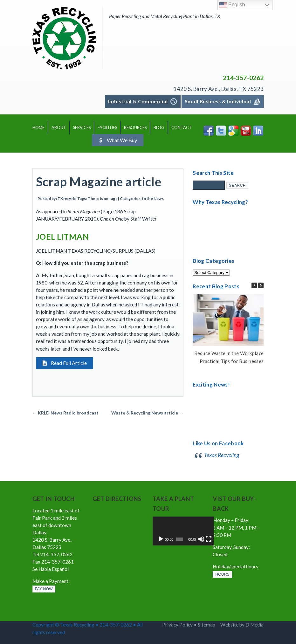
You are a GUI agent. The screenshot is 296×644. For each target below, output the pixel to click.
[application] (178, 531)
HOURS (222, 575)
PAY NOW (44, 589)
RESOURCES (135, 128)
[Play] (161, 539)
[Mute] (195, 539)
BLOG (159, 128)
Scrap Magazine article (99, 182)
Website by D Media (242, 625)
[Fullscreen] (200, 539)
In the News (153, 199)
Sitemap (207, 625)
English (232, 5)
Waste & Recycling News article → (147, 413)
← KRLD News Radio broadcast (65, 413)
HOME (38, 128)
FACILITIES (107, 128)
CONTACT (182, 128)
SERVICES (82, 128)
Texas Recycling (222, 455)
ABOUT (59, 128)
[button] (261, 285)
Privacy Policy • (180, 625)
